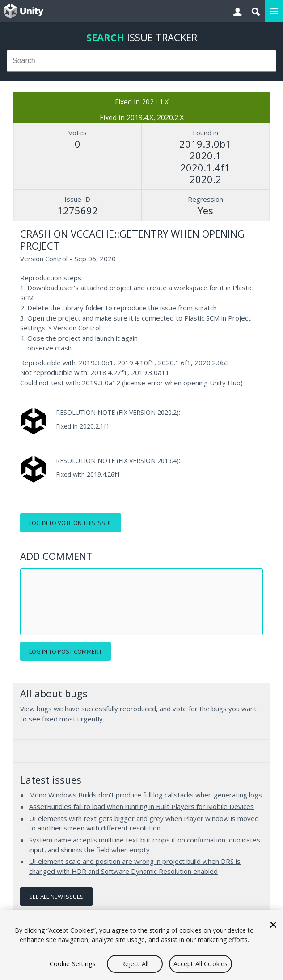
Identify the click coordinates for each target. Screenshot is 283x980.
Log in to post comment (65, 651)
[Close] (273, 925)
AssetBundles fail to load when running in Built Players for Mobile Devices (141, 806)
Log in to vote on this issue (71, 523)
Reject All (135, 964)
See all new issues (56, 897)
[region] (141, 945)
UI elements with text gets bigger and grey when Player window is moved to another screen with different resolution (144, 823)
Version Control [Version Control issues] (44, 259)
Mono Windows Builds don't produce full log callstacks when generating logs (146, 795)
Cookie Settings (73, 964)
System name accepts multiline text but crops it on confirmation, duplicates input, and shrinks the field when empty (145, 845)
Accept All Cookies (201, 964)
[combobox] (141, 61)
